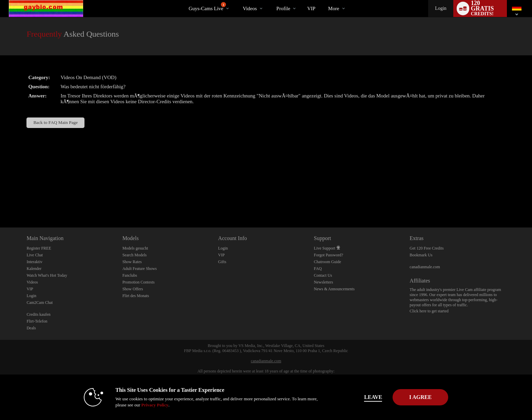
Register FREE (39, 248)
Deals (31, 328)
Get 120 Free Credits (426, 248)
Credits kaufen (38, 314)
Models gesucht (135, 248)
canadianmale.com (425, 267)
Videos (250, 8)
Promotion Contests (139, 282)
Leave (361, 397)
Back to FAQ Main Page (55, 122)
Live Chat (35, 255)
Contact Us (323, 275)
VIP (311, 8)
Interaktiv (34, 262)
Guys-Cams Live (207, 7)
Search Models (135, 255)
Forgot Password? (328, 255)
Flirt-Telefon (37, 321)
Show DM (0, 202)
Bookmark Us (421, 255)
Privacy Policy (142, 405)
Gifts (222, 262)
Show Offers (133, 289)
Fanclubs (130, 275)
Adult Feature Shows (140, 269)
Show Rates (132, 262)
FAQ (318, 269)
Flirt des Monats (136, 296)
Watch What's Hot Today (47, 275)
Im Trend (237, 0)
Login (441, 8)
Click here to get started (429, 311)
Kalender (34, 269)
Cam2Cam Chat (40, 303)
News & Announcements (334, 289)
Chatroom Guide (327, 262)
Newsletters (324, 282)
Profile (283, 8)
